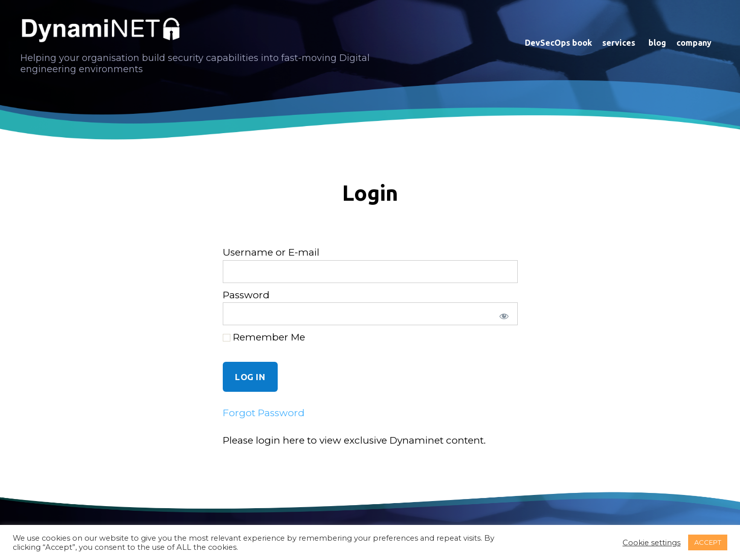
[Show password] (502, 314)
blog (657, 43)
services (620, 43)
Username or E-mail (271, 252)
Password (246, 295)
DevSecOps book (558, 43)
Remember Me (264, 337)
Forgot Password (264, 413)
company (695, 43)
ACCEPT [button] (708, 542)
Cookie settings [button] (652, 543)
